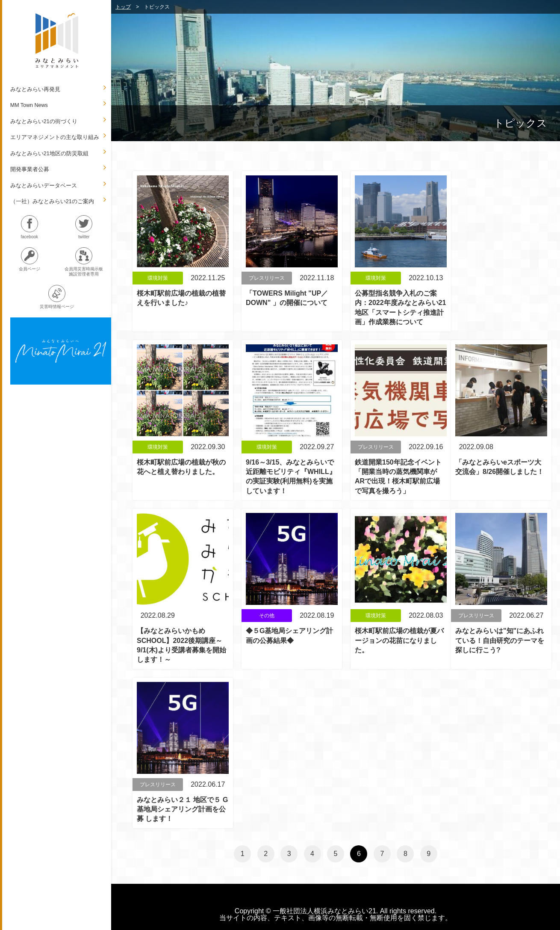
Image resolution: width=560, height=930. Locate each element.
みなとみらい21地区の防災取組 (49, 154)
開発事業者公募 (30, 169)
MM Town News (29, 105)
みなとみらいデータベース (44, 186)
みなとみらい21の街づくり (44, 121)
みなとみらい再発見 (35, 89)
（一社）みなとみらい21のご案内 (52, 201)
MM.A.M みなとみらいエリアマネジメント (57, 41)
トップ (123, 7)
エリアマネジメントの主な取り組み (55, 137)
